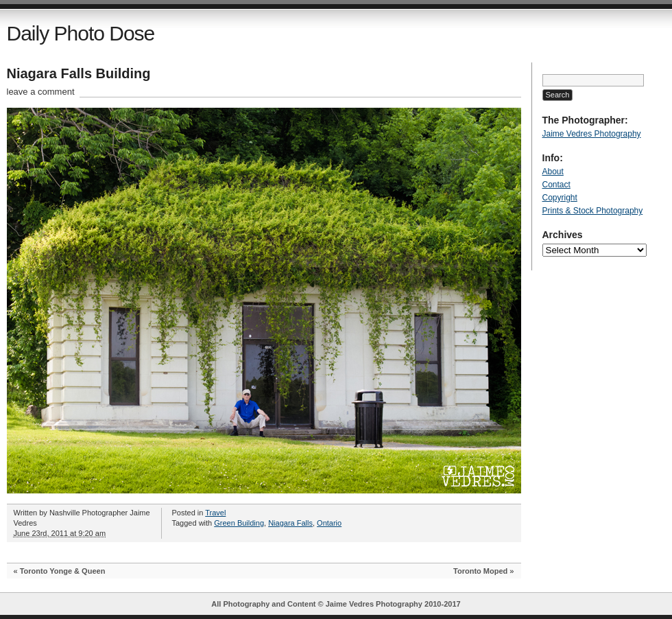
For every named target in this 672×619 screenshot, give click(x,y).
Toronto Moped (480, 571)
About (553, 172)
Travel (215, 513)
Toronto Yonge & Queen (63, 571)
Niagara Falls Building (79, 73)
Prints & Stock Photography (593, 211)
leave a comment (41, 92)
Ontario (329, 523)
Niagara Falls (290, 523)
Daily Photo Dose (81, 33)
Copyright (560, 198)
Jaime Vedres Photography (592, 134)
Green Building (239, 523)
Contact (556, 185)
